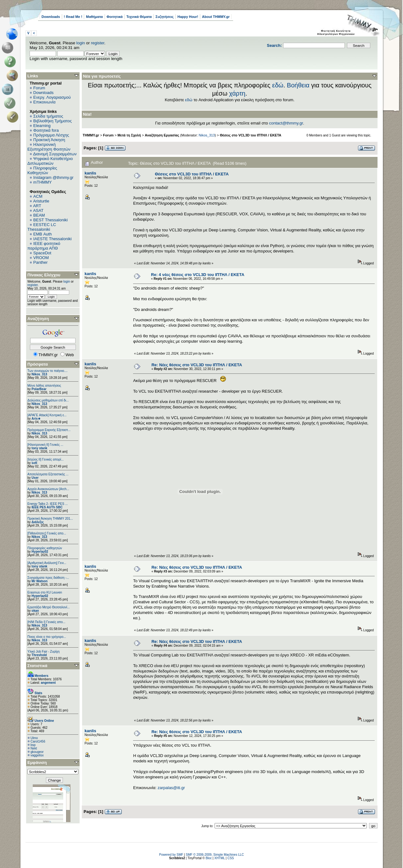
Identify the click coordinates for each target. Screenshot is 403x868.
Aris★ (36, 419)
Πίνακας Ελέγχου (44, 275)
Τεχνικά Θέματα (139, 17)
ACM (38, 196)
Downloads (51, 17)
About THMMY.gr (216, 17)
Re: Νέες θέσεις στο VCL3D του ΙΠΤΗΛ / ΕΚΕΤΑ (197, 365)
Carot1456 (38, 741)
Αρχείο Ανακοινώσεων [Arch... (48, 489)
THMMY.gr (91, 135)
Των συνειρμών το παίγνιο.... (48, 371)
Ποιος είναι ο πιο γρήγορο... (47, 637)
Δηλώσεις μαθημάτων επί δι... (48, 400)
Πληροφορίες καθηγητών (45, 548)
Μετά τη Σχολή (129, 135)
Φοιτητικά (115, 17)
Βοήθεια (298, 85)
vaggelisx (37, 755)
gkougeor (37, 752)
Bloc (209, 858)
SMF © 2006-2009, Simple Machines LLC (215, 855)
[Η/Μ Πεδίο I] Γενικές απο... (46, 622)
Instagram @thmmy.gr (53, 177)
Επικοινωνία (45, 102)
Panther (41, 262)
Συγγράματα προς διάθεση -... (48, 578)
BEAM (39, 215)
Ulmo (34, 738)
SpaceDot (42, 253)
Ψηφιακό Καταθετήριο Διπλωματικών (50, 161)
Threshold (39, 655)
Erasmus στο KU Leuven (45, 592)
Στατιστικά (37, 666)
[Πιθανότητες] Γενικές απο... (47, 533)
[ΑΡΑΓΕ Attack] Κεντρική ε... (47, 415)
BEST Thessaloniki (50, 220)
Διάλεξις (38, 522)
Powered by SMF (171, 855)
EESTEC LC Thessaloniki (42, 227)
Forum (39, 88)
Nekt (34, 748)
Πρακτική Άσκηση (49, 140)
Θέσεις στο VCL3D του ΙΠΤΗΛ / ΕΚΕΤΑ (251, 135)
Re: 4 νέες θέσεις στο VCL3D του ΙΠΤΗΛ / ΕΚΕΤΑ (198, 275)
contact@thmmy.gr (286, 123)
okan (35, 611)
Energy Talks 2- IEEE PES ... (48, 504)
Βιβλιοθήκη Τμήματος (53, 121)
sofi (34, 463)
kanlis (90, 173)
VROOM (41, 258)
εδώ (278, 85)
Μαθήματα (94, 17)
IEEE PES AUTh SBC (47, 507)
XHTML (220, 858)
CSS (231, 858)
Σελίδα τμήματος (48, 116)
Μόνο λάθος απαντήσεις (44, 386)
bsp (33, 745)
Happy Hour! (188, 17)
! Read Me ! (73, 17)
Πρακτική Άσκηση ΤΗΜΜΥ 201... (50, 519)
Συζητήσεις (165, 17)
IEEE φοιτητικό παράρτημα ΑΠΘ (44, 246)
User (35, 478)
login (81, 43)
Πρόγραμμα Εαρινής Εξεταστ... (49, 430)
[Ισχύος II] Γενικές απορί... (45, 459)
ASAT (38, 210)
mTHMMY (43, 182)
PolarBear (39, 389)
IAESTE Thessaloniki (53, 239)
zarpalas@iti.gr (171, 788)
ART (37, 206)
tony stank (39, 448)
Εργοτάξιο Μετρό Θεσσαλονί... (49, 607)
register (98, 43)
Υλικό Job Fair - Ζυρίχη (43, 652)
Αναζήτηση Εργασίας (162, 135)
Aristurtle (41, 201)
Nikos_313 (39, 374)
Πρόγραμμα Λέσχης (51, 135)
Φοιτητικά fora (46, 130)
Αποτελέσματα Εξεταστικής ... (48, 474)
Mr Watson (39, 581)
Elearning (42, 126)
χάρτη (237, 93)
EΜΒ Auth (43, 234)
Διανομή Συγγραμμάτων (55, 154)
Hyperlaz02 (40, 552)
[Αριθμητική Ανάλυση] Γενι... (47, 563)
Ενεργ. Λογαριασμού (52, 97)
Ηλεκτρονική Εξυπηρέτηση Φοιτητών (49, 147)
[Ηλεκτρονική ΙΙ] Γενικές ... (45, 445)
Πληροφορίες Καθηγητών (42, 170)
